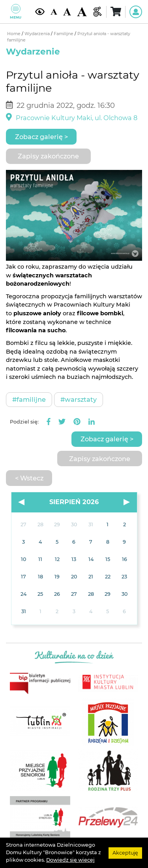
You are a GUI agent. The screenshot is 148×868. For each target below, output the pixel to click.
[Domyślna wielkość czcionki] (54, 12)
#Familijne (29, 399)
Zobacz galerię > (41, 137)
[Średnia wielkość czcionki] (67, 12)
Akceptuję (125, 852)
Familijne (64, 34)
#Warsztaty (79, 399)
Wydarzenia (38, 34)
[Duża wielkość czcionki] (82, 12)
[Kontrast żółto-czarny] (40, 12)
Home (14, 34)
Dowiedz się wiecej (70, 860)
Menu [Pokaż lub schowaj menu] (16, 12)
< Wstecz (29, 478)
